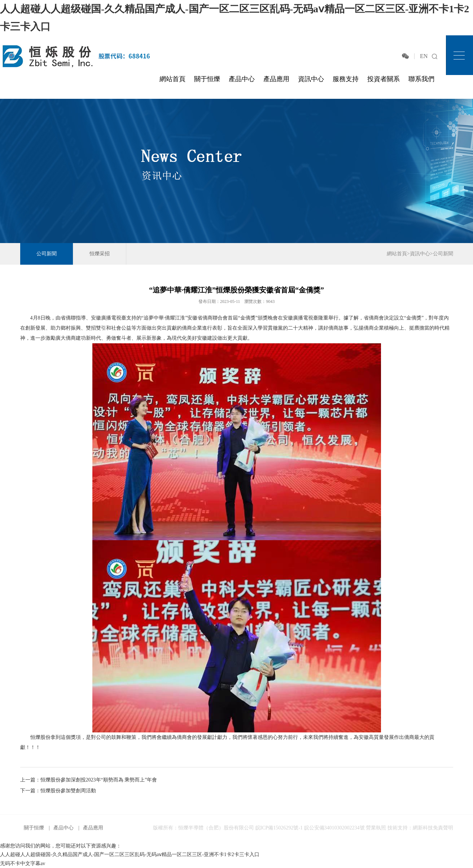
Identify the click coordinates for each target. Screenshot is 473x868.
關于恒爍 (207, 79)
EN (424, 56)
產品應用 (276, 79)
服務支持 (346, 79)
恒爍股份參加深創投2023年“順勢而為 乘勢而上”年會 (99, 780)
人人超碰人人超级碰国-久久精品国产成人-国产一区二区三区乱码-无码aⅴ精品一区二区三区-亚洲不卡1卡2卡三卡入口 (130, 854)
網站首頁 (172, 79)
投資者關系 (384, 79)
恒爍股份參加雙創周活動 (68, 791)
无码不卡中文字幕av (23, 863)
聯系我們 (421, 79)
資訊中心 (311, 79)
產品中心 (242, 79)
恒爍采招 (100, 254)
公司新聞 (47, 254)
